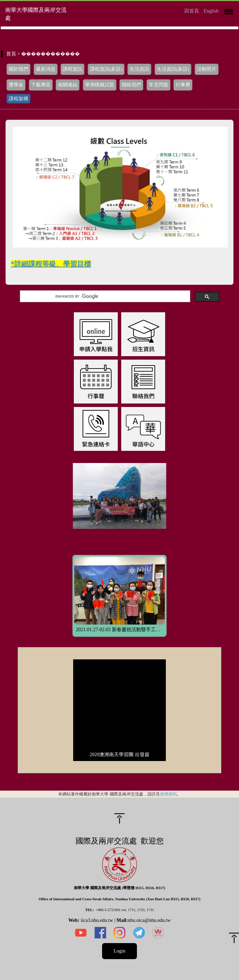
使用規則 (168, 794)
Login (119, 951)
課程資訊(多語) (106, 69)
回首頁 (192, 11)
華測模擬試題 (100, 85)
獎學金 (16, 85)
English (211, 11)
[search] (104, 296)
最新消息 (46, 69)
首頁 (11, 54)
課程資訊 (72, 69)
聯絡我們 (131, 85)
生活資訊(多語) (173, 69)
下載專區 (41, 85)
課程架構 (18, 99)
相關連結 (68, 85)
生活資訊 (139, 69)
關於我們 (18, 69)
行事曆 (183, 85)
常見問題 (159, 85)
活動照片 (207, 69)
